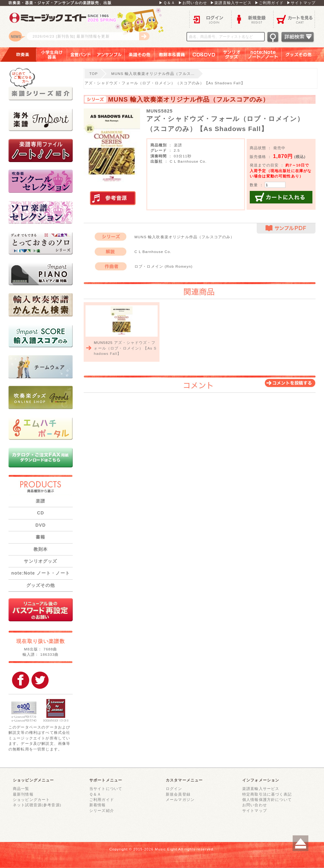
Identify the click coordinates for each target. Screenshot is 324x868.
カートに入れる (281, 197)
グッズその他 (303, 55)
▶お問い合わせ (193, 3)
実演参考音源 (113, 198)
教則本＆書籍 (172, 55)
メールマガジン (180, 800)
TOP (94, 74)
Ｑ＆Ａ (95, 794)
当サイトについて (106, 789)
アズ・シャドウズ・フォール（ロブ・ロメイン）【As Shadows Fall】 (125, 348)
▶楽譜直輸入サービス (231, 3)
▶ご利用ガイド (269, 3)
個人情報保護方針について (267, 800)
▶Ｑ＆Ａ (167, 3)
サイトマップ (255, 810)
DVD (41, 525)
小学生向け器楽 (52, 55)
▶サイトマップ (301, 3)
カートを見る (294, 19)
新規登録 (252, 19)
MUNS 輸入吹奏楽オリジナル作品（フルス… (153, 74)
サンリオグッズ (232, 55)
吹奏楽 (18, 55)
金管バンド (80, 55)
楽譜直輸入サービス (261, 789)
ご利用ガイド (102, 800)
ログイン (210, 19)
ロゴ (87, 27)
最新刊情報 (23, 794)
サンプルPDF (286, 228)
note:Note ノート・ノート (41, 573)
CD (41, 513)
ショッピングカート (31, 800)
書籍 (40, 537)
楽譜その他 (140, 55)
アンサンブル (109, 55)
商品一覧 (21, 789)
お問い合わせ (255, 805)
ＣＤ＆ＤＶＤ (204, 55)
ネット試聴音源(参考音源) (37, 805)
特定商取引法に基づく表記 (267, 794)
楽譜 (40, 501)
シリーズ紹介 (102, 810)
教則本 (41, 549)
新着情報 (98, 805)
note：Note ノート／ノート (264, 55)
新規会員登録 (178, 794)
